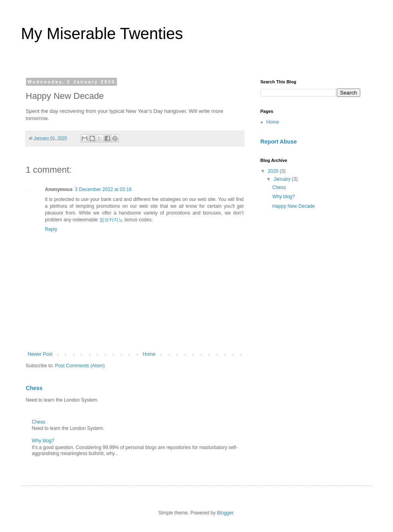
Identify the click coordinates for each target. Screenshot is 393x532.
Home (149, 354)
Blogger (225, 513)
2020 (274, 171)
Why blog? (43, 441)
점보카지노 (111, 220)
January (282, 179)
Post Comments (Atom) (80, 366)
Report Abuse (279, 142)
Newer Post (40, 354)
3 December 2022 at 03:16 (103, 189)
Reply (51, 229)
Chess (34, 388)
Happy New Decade (293, 206)
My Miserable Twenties (102, 33)
